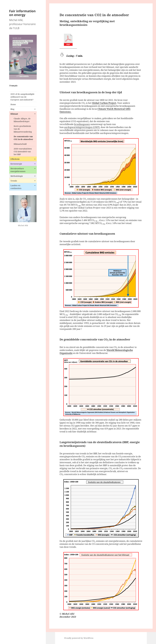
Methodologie (17, 176)
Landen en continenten (16, 187)
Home (13, 104)
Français (13, 86)
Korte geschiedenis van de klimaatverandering (23, 129)
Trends (14, 181)
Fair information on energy (22, 13)
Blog (12, 109)
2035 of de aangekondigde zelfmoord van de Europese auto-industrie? (22, 97)
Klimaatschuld (20, 144)
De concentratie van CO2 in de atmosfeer (23, 138)
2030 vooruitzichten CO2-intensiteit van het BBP (23, 152)
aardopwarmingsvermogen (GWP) (82, 127)
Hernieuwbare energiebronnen (18, 170)
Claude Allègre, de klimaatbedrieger (22, 120)
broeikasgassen (82, 124)
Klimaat (14, 114)
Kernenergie (16, 164)
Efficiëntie (15, 159)
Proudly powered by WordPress (79, 638)
